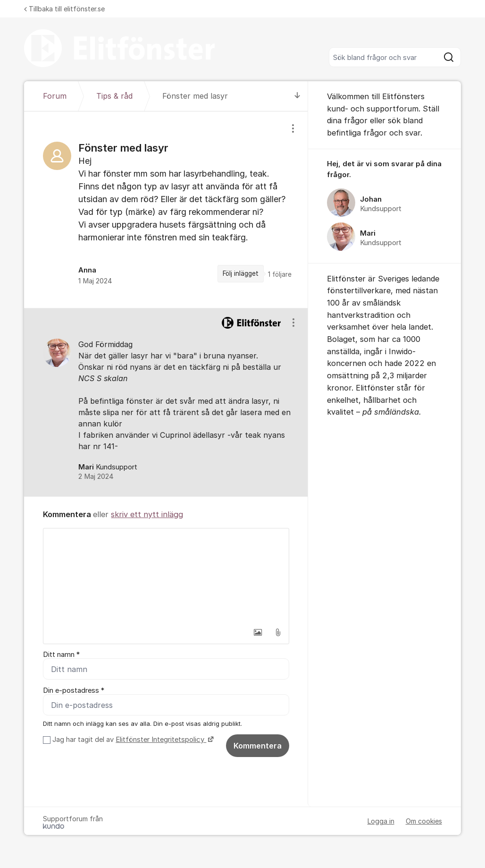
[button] (258, 632)
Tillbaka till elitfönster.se (64, 9)
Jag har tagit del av (132, 740)
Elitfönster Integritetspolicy (161, 740)
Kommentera (258, 746)
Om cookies (424, 821)
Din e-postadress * (74, 690)
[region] (166, 210)
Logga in (381, 821)
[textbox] (166, 576)
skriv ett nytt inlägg (147, 514)
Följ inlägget (241, 273)
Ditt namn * (61, 655)
